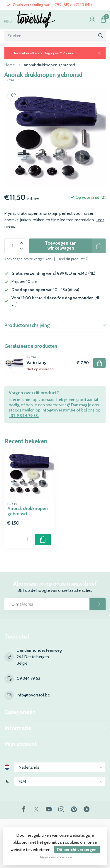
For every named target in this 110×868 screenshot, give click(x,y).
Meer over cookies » (56, 857)
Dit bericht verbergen (77, 850)
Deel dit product (73, 259)
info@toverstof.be (58, 410)
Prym (9, 80)
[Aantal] (28, 540)
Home (10, 65)
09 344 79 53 (28, 678)
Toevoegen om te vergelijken (28, 259)
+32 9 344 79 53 (23, 416)
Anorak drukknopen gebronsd (49, 65)
